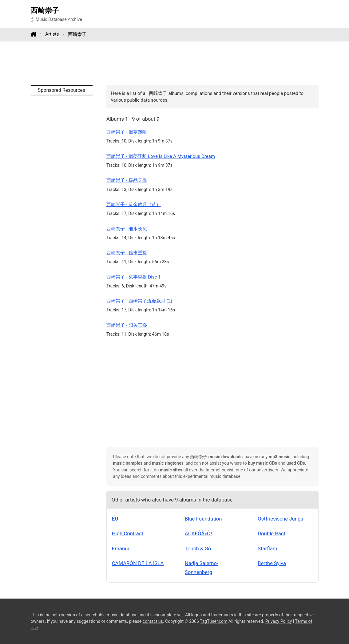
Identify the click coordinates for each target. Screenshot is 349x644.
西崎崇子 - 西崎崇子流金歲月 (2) (139, 301)
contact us (153, 621)
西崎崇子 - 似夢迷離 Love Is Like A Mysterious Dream (161, 156)
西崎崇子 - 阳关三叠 (127, 325)
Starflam (267, 548)
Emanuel (122, 548)
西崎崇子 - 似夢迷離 (127, 132)
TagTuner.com (214, 621)
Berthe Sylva (272, 563)
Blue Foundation (203, 519)
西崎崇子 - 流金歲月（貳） (134, 205)
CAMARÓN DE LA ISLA (138, 563)
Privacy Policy (279, 621)
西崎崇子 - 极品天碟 (127, 180)
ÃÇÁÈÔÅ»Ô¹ (199, 533)
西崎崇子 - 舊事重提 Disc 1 (134, 277)
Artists (52, 34)
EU (115, 519)
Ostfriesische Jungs (280, 519)
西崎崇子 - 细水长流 (127, 229)
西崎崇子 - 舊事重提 (127, 253)
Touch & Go (198, 548)
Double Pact (272, 533)
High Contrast (128, 533)
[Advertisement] (175, 63)
